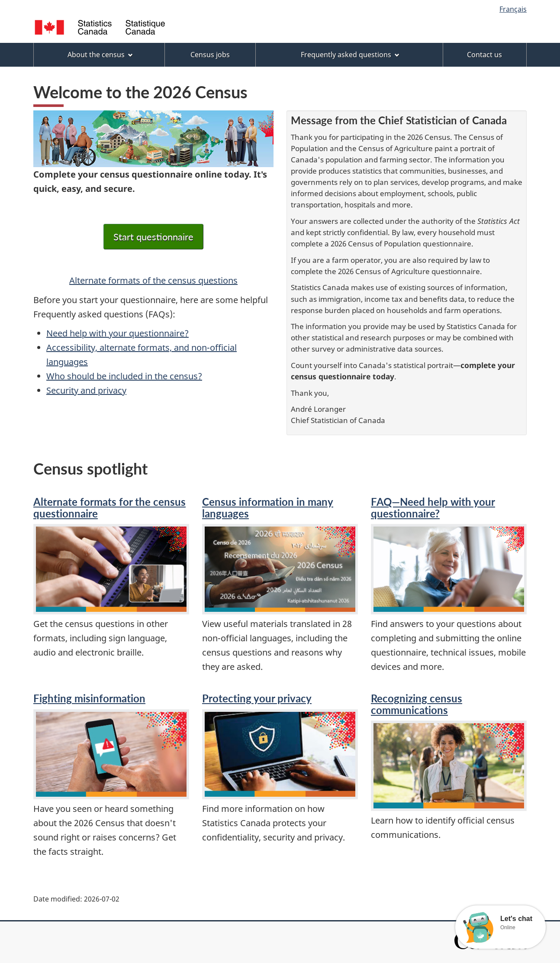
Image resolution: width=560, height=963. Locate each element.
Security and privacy (86, 390)
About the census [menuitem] (100, 55)
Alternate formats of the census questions (153, 280)
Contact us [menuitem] (484, 55)
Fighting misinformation (89, 698)
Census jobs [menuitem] (210, 55)
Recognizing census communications (417, 704)
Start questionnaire (153, 237)
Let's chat (516, 919)
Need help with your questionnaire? (117, 333)
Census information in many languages (268, 507)
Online (508, 927)
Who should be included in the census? (124, 376)
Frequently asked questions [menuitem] (350, 55)
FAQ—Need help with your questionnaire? (433, 507)
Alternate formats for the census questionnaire (109, 507)
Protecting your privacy (257, 698)
